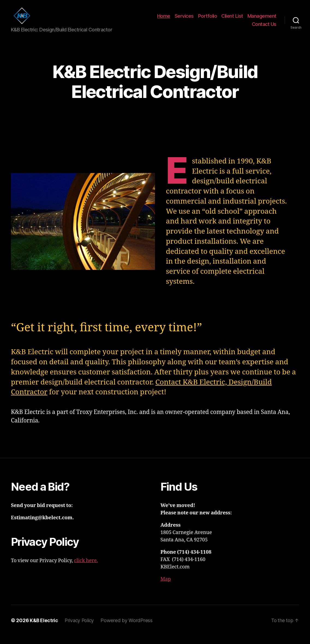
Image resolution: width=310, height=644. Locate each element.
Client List (232, 20)
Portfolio (208, 20)
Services (184, 20)
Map (166, 587)
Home (164, 20)
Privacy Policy (81, 629)
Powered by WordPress (129, 629)
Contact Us (264, 28)
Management (262, 20)
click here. (86, 569)
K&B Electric (44, 629)
